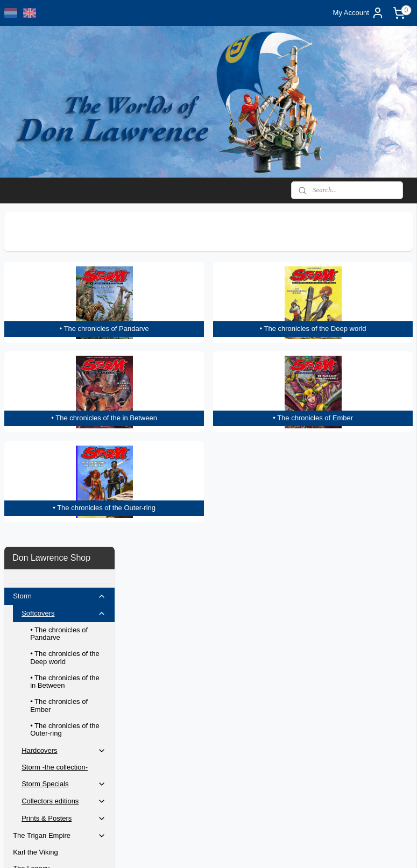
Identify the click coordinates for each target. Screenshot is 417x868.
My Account (359, 13)
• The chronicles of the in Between (65, 346)
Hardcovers (64, 415)
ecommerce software (244, 848)
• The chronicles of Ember (59, 370)
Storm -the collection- (55, 432)
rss (207, 848)
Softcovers (64, 278)
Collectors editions (64, 466)
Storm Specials (64, 449)
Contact (25, 633)
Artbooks (27, 559)
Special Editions (38, 575)
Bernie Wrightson (40, 617)
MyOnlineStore (328, 848)
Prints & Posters (64, 483)
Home (22, 650)
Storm (59, 261)
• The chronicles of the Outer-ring (65, 394)
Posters (25, 591)
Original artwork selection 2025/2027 (52, 670)
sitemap (189, 848)
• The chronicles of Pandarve (59, 298)
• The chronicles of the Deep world (65, 322)
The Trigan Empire (59, 500)
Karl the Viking (36, 517)
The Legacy (31, 533)
